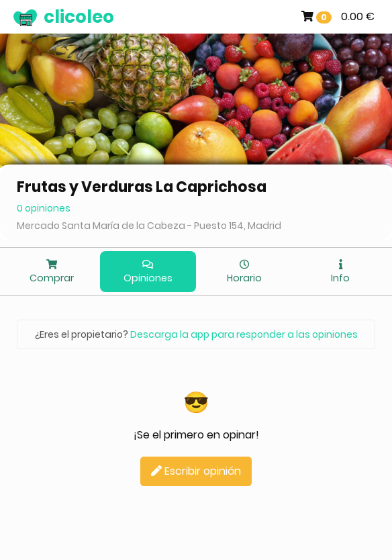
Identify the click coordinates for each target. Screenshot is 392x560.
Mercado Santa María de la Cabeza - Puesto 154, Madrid (149, 226)
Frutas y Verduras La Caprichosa (142, 187)
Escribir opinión (196, 471)
